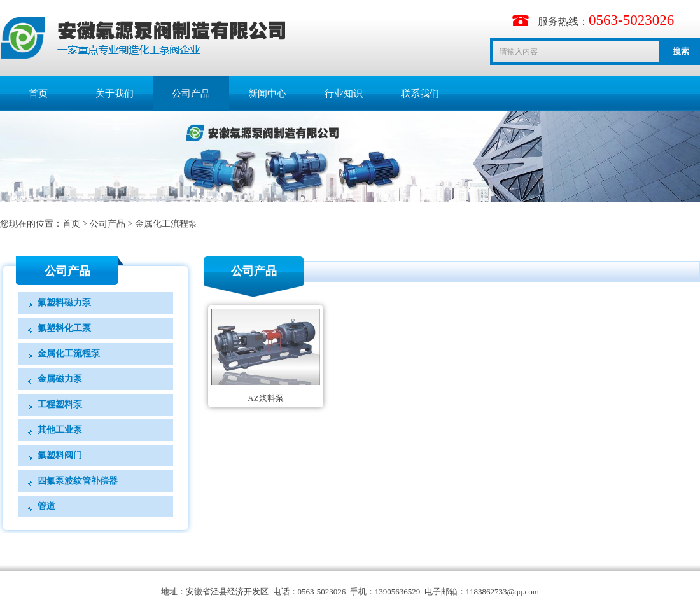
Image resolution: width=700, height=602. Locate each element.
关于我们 (115, 94)
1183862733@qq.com (502, 591)
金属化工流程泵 (166, 224)
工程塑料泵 (60, 404)
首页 (38, 94)
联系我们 (420, 94)
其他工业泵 (60, 430)
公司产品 (191, 94)
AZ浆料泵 (265, 398)
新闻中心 (267, 94)
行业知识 (344, 94)
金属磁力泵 (60, 379)
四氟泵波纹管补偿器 (78, 481)
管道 (46, 506)
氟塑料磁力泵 (64, 303)
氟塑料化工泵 (64, 328)
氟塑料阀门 (60, 455)
